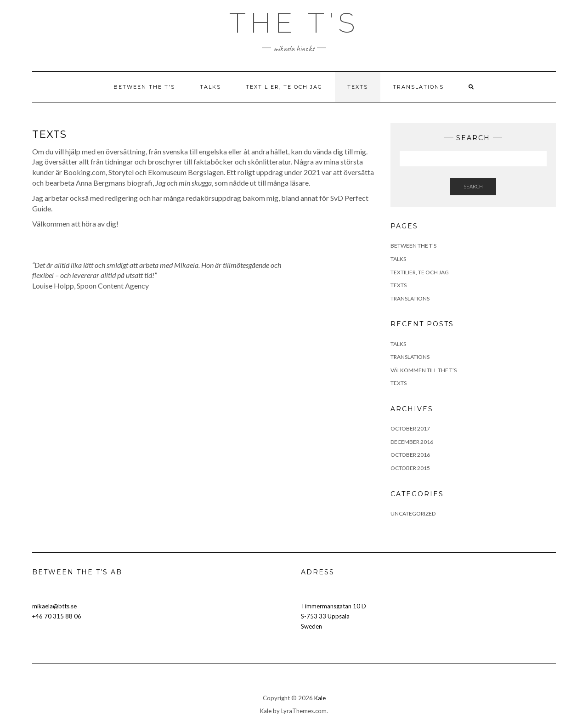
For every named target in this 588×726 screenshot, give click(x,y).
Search (473, 186)
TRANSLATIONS (418, 87)
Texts (399, 383)
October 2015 (410, 468)
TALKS (210, 87)
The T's (294, 23)
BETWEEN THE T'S (144, 87)
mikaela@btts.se (54, 606)
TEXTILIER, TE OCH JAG (284, 87)
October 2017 (410, 428)
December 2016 (412, 442)
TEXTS (358, 87)
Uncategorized (413, 513)
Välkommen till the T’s (424, 370)
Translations (410, 357)
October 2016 (410, 455)
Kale (320, 698)
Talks (398, 344)
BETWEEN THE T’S (413, 246)
